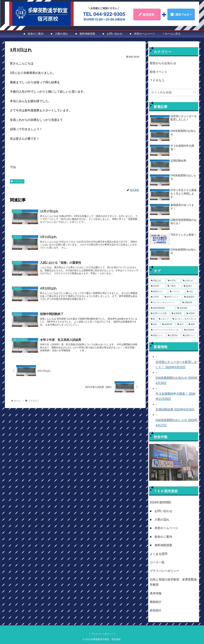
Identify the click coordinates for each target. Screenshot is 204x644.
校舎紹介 (156, 610)
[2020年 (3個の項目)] (191, 314)
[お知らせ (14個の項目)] (190, 281)
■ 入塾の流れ (159, 520)
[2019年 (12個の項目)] (157, 286)
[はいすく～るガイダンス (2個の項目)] (184, 319)
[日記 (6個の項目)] (192, 292)
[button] (195, 92)
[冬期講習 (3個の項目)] (177, 314)
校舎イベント (159, 72)
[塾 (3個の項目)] (153, 319)
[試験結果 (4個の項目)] (189, 303)
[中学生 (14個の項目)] (174, 281)
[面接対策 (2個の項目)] (168, 324)
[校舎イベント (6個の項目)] (173, 297)
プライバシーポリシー (164, 571)
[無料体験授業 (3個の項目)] (162, 308)
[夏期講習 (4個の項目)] (190, 297)
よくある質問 (159, 554)
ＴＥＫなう (17, 181)
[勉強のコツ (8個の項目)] (159, 292)
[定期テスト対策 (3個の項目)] (159, 314)
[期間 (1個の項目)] (192, 324)
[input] (174, 93)
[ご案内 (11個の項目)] (174, 286)
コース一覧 (157, 562)
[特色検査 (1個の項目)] (190, 330)
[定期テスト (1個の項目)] (190, 336)
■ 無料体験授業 (161, 545)
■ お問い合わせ (161, 511)
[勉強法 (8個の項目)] (190, 286)
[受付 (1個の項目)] (181, 324)
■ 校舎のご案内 (161, 537)
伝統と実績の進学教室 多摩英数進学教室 (173, 582)
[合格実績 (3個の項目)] (187, 308)
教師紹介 (156, 602)
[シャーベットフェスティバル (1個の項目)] (166, 330)
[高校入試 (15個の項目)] (158, 281)
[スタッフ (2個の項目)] (164, 319)
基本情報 (156, 593)
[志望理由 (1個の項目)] (174, 336)
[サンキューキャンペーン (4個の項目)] (165, 303)
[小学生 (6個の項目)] (156, 297)
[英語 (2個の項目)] (155, 324)
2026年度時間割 (160, 502)
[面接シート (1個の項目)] (158, 336)
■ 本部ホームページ (164, 528)
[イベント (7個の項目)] (177, 292)
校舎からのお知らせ (163, 63)
